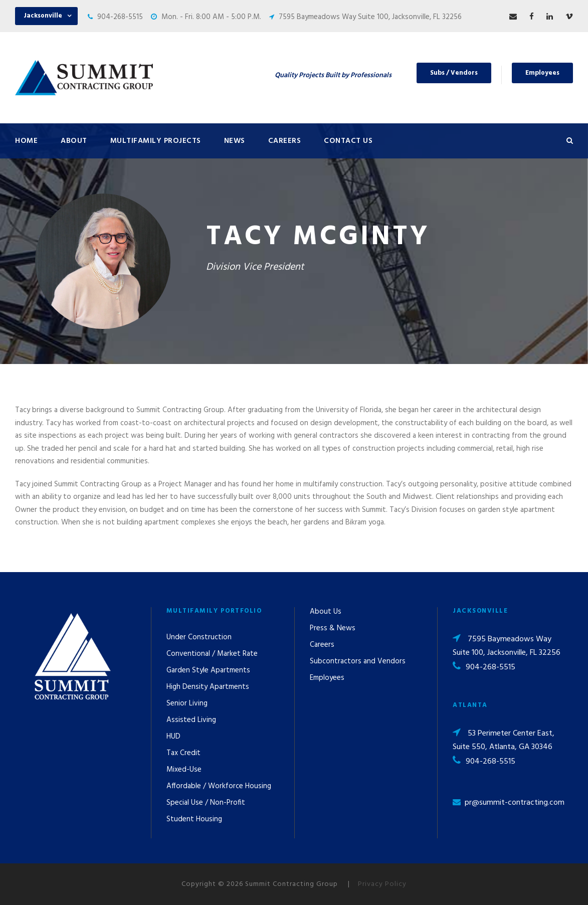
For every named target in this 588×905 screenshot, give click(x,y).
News (235, 141)
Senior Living (187, 703)
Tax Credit (183, 753)
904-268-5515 (120, 17)
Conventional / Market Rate (212, 654)
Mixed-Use (184, 770)
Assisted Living (191, 720)
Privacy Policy (382, 884)
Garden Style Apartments (208, 670)
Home (26, 141)
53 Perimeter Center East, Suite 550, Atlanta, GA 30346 (504, 740)
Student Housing (194, 819)
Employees (542, 73)
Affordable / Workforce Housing (219, 786)
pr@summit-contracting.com (515, 803)
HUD (173, 737)
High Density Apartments (208, 687)
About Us (326, 612)
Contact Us (348, 141)
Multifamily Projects (156, 141)
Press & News (333, 628)
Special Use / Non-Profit (206, 803)
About (74, 141)
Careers (285, 141)
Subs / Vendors (454, 73)
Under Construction (199, 637)
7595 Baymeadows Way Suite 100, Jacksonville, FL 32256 (370, 17)
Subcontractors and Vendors (358, 661)
